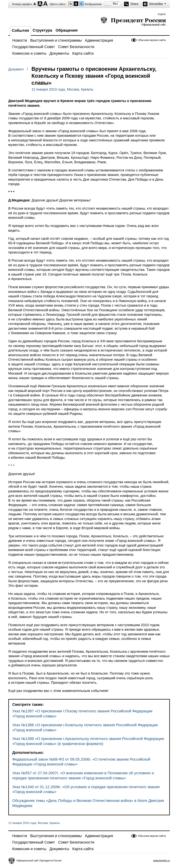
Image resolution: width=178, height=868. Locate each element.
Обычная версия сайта (152, 40)
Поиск (135, 4)
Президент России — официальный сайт (133, 21)
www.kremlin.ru (162, 861)
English (162, 14)
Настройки (156, 4)
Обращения (67, 30)
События (20, 30)
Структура (42, 30)
